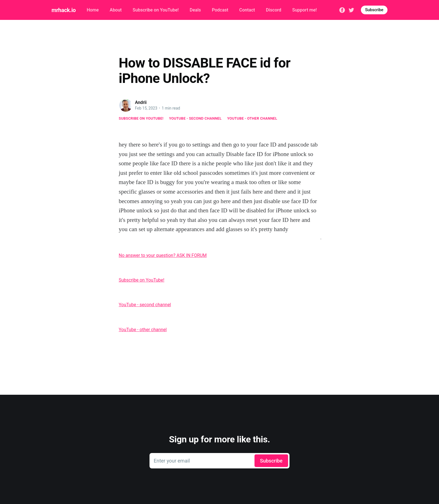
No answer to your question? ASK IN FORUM (163, 255)
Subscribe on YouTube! (156, 10)
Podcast (220, 10)
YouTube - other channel (252, 118)
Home (93, 10)
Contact (247, 10)
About (116, 10)
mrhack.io (64, 10)
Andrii (141, 102)
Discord (274, 10)
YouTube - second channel (195, 118)
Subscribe (374, 10)
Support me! (305, 10)
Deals (195, 10)
